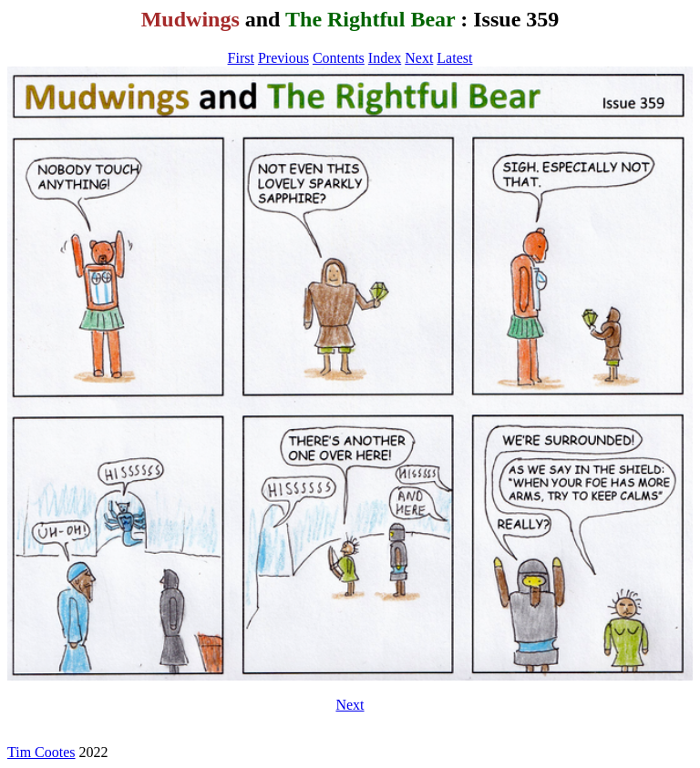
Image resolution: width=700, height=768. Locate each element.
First (241, 58)
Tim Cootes (41, 752)
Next (419, 58)
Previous (283, 58)
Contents (339, 58)
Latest (454, 58)
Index (385, 58)
